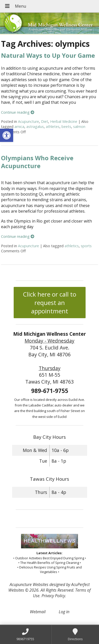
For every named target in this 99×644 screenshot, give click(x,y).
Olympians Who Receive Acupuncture (37, 162)
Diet (45, 121)
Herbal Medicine (64, 121)
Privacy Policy (53, 596)
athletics (72, 246)
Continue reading (18, 112)
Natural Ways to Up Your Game (48, 55)
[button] (7, 135)
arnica (19, 127)
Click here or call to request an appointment (50, 303)
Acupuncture (28, 121)
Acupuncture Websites (29, 584)
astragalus (35, 127)
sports (86, 246)
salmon (79, 127)
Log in (64, 612)
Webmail (38, 612)
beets (66, 127)
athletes (53, 127)
